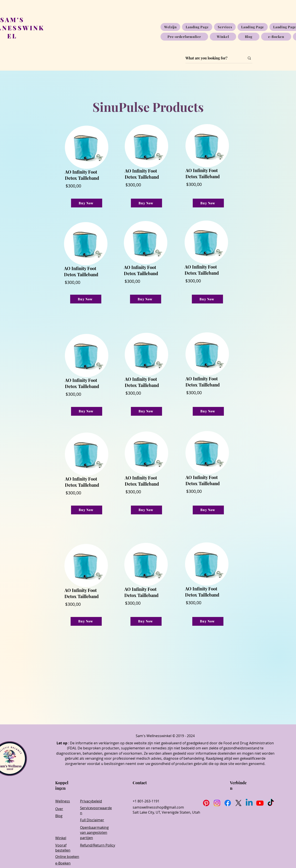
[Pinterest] (206, 803)
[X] (238, 803)
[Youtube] (260, 803)
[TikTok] (271, 803)
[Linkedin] (249, 803)
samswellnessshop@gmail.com (158, 807)
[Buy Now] (87, 203)
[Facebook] (228, 803)
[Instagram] (217, 803)
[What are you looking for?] (212, 58)
